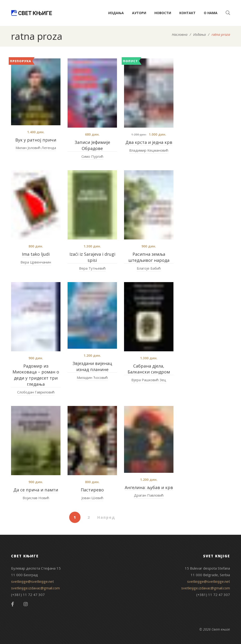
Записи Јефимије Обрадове (92, 145)
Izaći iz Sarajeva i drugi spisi (92, 257)
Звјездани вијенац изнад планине (92, 366)
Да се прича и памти (36, 490)
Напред (106, 517)
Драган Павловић (149, 495)
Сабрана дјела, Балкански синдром (149, 369)
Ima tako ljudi (36, 254)
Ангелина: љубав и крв (149, 487)
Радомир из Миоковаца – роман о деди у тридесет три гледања (36, 375)
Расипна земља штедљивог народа (149, 257)
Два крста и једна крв (149, 142)
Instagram (26, 604)
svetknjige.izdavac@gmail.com (35, 588)
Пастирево (92, 490)
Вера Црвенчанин (36, 262)
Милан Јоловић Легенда (36, 148)
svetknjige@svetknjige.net (32, 581)
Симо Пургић (92, 156)
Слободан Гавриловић (36, 392)
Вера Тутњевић (92, 268)
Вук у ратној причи (36, 140)
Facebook (13, 604)
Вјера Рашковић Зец (149, 380)
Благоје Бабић (149, 268)
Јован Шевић (92, 498)
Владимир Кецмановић (149, 150)
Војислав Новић (36, 498)
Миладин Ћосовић (92, 377)
